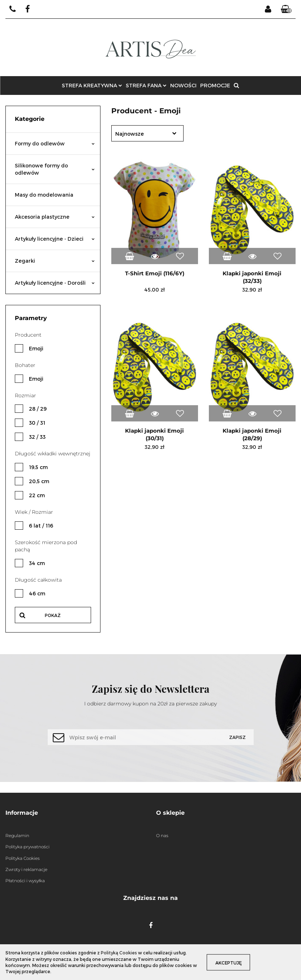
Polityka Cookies (23, 858)
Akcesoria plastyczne (55, 217)
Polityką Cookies (119, 953)
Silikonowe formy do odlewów (55, 169)
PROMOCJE (215, 85)
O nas (162, 835)
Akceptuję (231, 962)
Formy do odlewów (55, 143)
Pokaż (53, 615)
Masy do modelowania (44, 195)
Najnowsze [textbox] (130, 134)
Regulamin (17, 835)
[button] (286, 9)
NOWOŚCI (183, 85)
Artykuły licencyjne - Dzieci (55, 239)
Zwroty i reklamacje (26, 869)
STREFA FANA (146, 85)
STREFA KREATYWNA (92, 85)
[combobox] (147, 133)
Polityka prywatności (27, 847)
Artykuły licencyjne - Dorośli (55, 283)
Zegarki (55, 261)
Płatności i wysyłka (25, 881)
